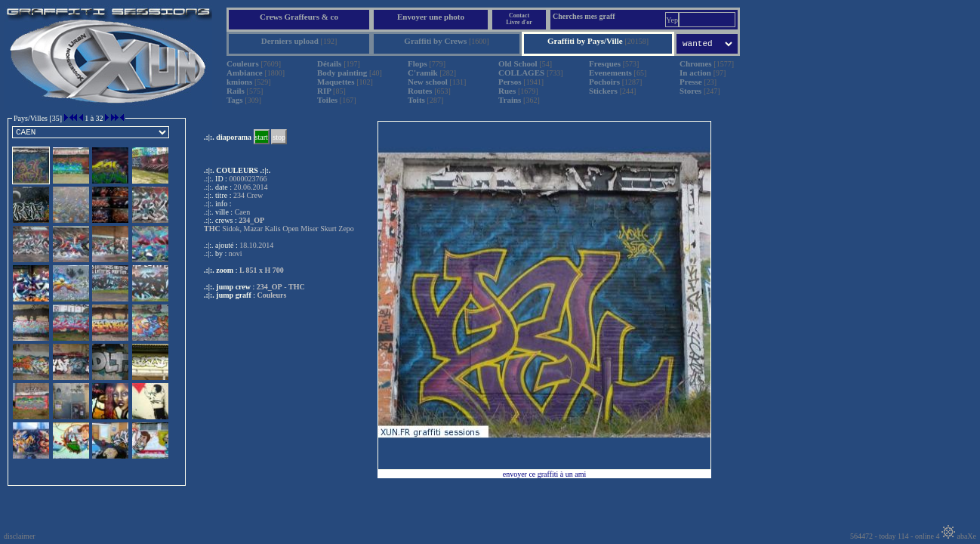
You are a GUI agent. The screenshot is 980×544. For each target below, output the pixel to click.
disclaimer (20, 536)
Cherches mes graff (584, 16)
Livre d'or (519, 22)
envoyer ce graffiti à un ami (545, 474)
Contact (519, 15)
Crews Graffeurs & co (299, 17)
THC (297, 287)
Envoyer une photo (431, 17)
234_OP (270, 287)
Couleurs (272, 295)
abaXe (959, 536)
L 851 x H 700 (262, 270)
